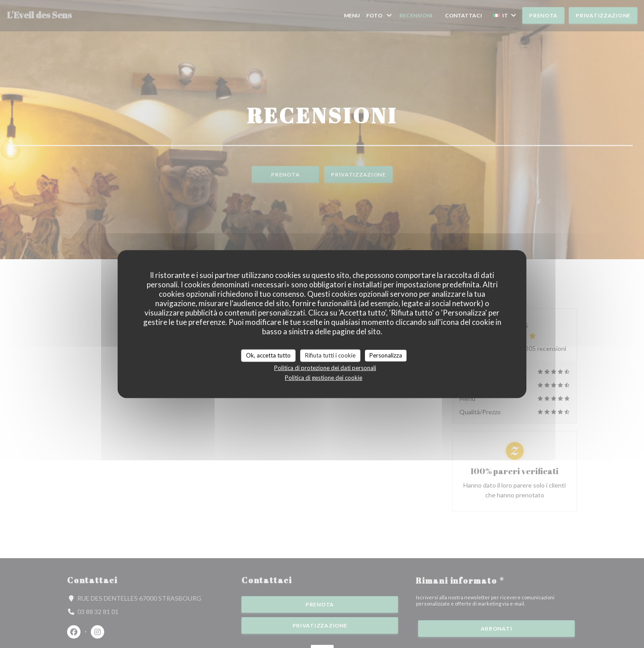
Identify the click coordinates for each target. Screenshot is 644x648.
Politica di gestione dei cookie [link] (324, 377)
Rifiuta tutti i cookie (330, 355)
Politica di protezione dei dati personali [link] (325, 367)
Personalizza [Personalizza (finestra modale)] (386, 355)
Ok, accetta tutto (268, 355)
